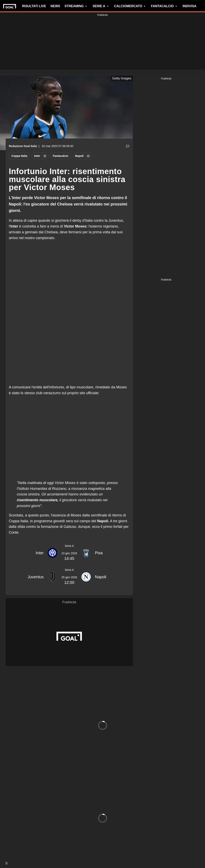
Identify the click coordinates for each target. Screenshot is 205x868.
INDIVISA (189, 6)
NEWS (55, 6)
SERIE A (101, 6)
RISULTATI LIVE (34, 6)
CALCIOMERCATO (130, 6)
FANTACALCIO (164, 6)
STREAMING (76, 6)
